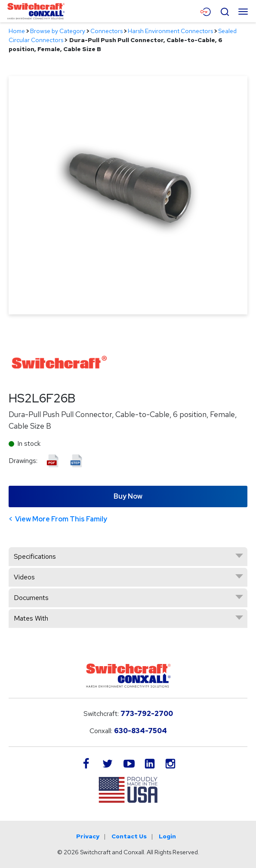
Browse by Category (58, 31)
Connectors (106, 31)
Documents (31, 598)
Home (17, 31)
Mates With (31, 618)
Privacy (88, 836)
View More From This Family (61, 519)
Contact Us (129, 836)
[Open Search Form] (225, 11)
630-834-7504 (140, 731)
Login (167, 836)
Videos (24, 577)
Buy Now (128, 496)
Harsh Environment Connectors (170, 31)
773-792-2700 (147, 714)
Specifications (35, 556)
